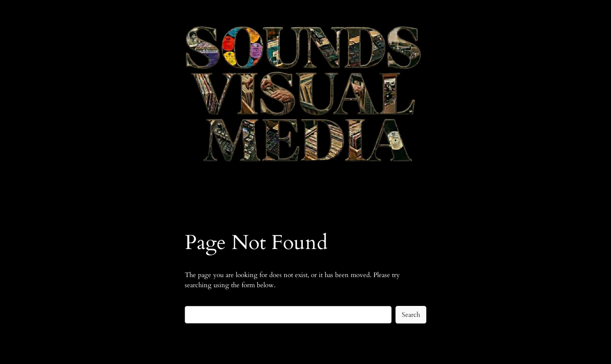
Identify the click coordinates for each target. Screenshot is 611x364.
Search (411, 315)
